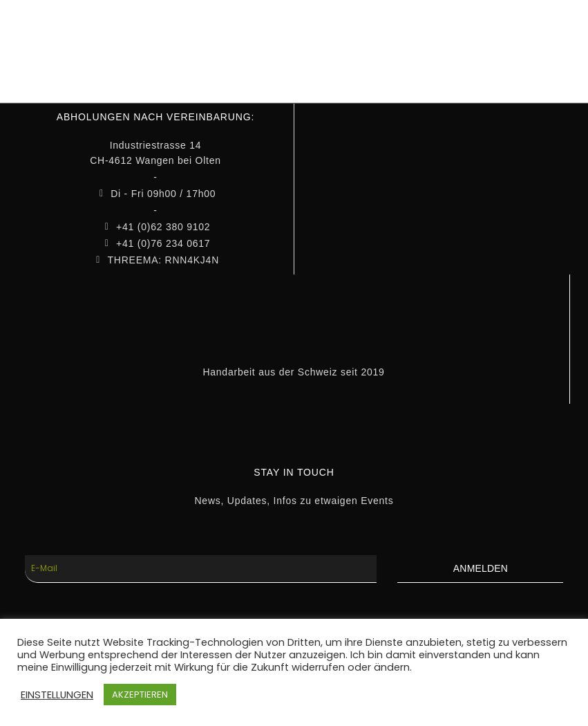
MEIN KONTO (432, 39)
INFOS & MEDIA (334, 39)
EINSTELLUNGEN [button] (57, 695)
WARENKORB (527, 39)
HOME (195, 39)
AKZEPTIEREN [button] (140, 695)
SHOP (253, 39)
